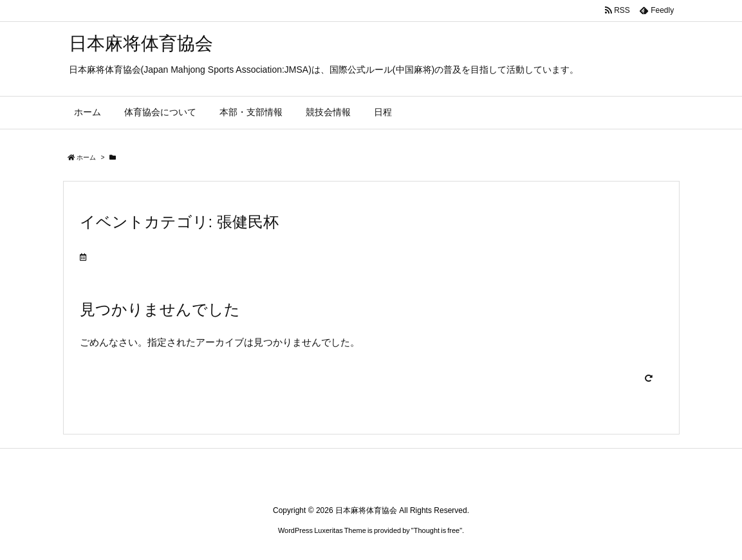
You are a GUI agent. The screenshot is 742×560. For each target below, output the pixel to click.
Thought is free (437, 530)
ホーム (86, 157)
